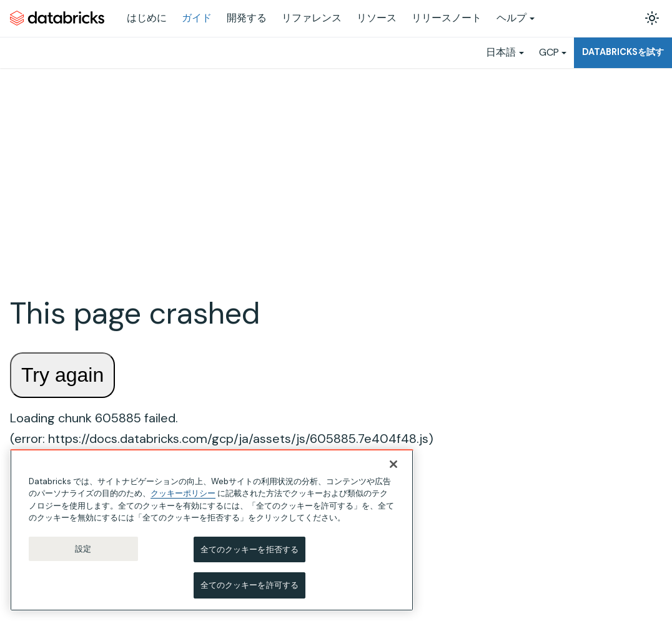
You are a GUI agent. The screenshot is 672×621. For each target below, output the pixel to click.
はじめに (147, 18)
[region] (212, 533)
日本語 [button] (501, 52)
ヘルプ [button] (511, 18)
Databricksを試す (623, 52)
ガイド (197, 18)
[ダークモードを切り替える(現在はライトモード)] (652, 18)
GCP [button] (549, 52)
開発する (247, 18)
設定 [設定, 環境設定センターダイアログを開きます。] (83, 551)
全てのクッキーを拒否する (250, 552)
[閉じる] (393, 467)
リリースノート (447, 18)
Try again (62, 375)
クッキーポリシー (183, 496)
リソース (377, 18)
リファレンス (312, 18)
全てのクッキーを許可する (250, 588)
